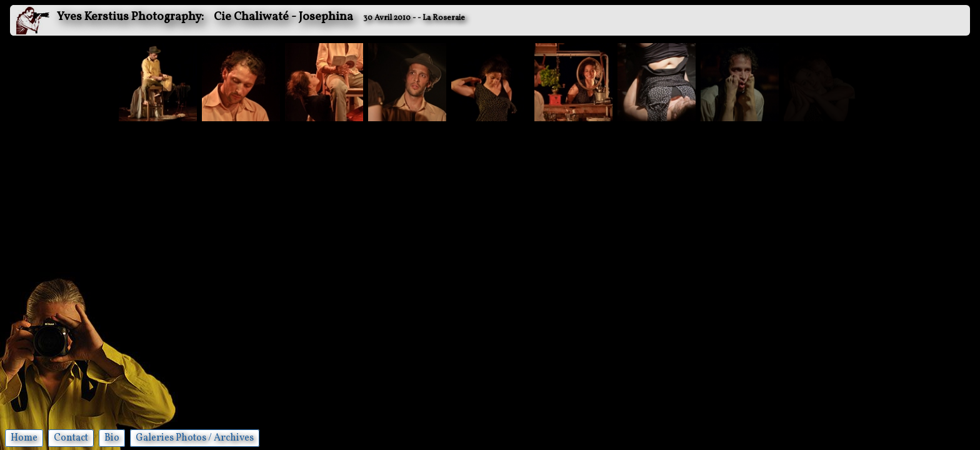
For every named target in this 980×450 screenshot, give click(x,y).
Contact (71, 438)
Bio (112, 438)
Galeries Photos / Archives (195, 438)
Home (24, 438)
